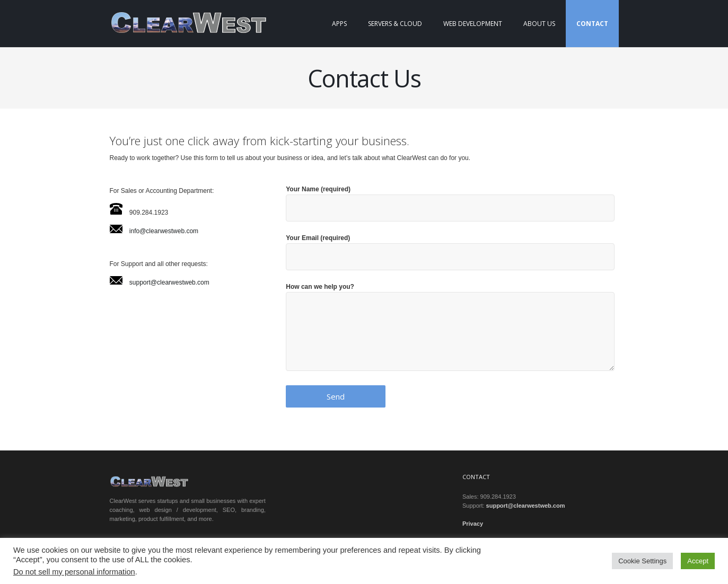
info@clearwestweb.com (164, 231)
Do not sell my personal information (74, 572)
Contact (592, 24)
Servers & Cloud (395, 24)
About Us (539, 24)
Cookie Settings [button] (642, 561)
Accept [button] (698, 561)
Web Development (473, 24)
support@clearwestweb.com (169, 282)
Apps (339, 24)
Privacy (473, 524)
